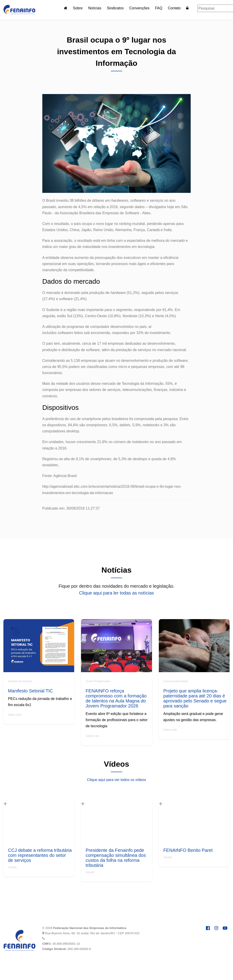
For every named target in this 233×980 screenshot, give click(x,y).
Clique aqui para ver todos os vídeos (116, 780)
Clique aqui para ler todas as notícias (116, 593)
